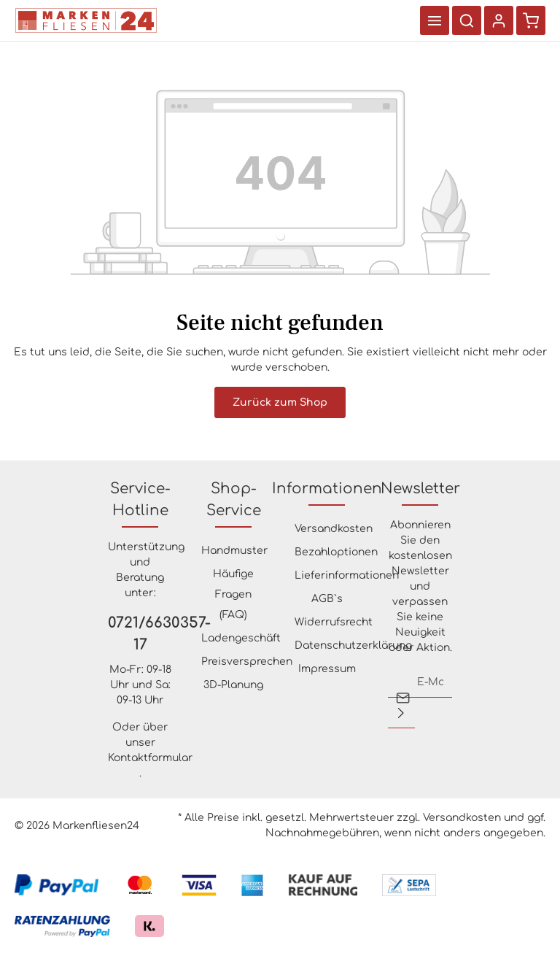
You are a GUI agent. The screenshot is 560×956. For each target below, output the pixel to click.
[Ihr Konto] (499, 20)
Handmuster (234, 551)
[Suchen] (467, 20)
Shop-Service (234, 500)
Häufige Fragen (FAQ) (233, 594)
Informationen (327, 489)
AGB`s (327, 599)
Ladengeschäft (241, 638)
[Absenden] (401, 713)
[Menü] (435, 20)
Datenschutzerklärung (353, 645)
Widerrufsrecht (334, 622)
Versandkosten (334, 529)
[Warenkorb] (531, 20)
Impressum (327, 669)
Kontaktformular (150, 758)
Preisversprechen (247, 662)
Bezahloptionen (336, 552)
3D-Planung (233, 685)
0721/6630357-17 (140, 634)
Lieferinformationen (347, 575)
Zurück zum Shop (280, 402)
